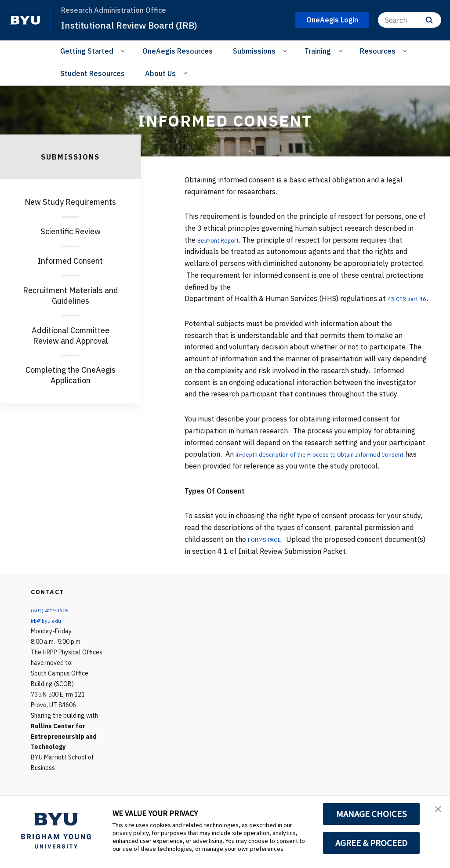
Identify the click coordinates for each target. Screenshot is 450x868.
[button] (435, 812)
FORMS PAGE (269, 551)
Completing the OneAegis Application (71, 375)
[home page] (25, 20)
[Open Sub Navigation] (124, 51)
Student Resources (93, 73)
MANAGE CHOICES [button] (372, 814)
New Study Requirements (70, 202)
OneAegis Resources (178, 51)
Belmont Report (223, 240)
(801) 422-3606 (52, 622)
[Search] (410, 20)
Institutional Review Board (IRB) (140, 25)
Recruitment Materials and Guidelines (71, 296)
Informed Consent (70, 261)
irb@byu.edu (48, 632)
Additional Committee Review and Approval (71, 336)
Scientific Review (71, 231)
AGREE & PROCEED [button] (372, 843)
